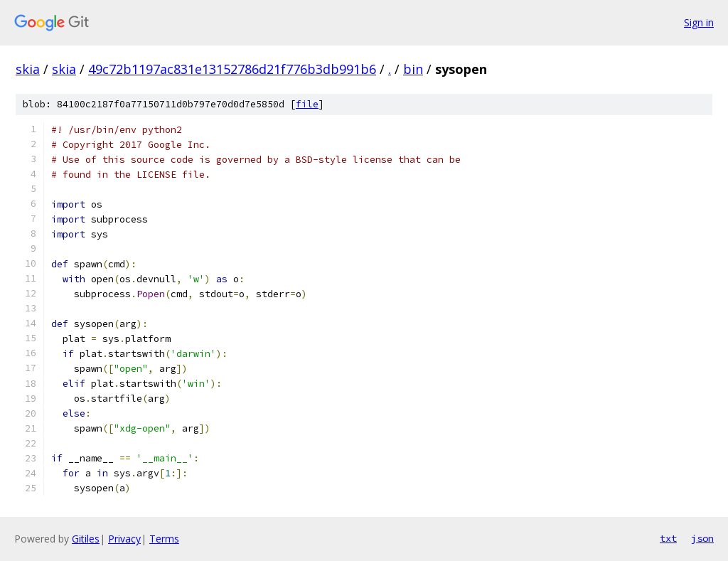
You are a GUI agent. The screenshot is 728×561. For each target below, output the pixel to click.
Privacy (124, 539)
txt (668, 538)
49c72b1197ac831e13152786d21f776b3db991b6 (232, 69)
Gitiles (86, 539)
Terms (164, 539)
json (702, 538)
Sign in (699, 22)
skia (28, 69)
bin (413, 69)
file (307, 104)
